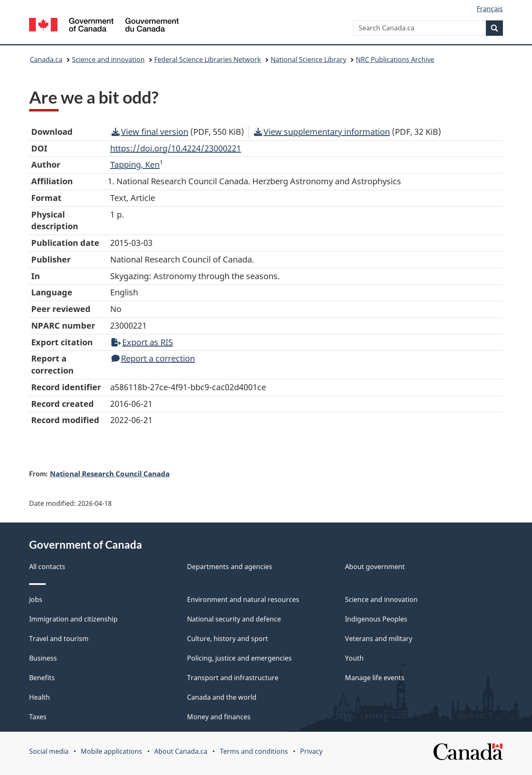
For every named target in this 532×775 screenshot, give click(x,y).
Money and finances (219, 717)
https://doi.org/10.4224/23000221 (176, 148)
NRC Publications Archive (395, 59)
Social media (49, 751)
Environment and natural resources (243, 599)
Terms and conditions (254, 751)
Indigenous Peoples (376, 619)
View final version (150, 132)
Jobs (36, 599)
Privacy (311, 751)
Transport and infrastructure (233, 678)
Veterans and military (379, 639)
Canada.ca (46, 59)
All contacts (47, 567)
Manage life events (375, 678)
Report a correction (153, 358)
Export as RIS (142, 342)
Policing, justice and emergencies (239, 658)
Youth (354, 658)
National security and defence (234, 619)
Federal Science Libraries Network (208, 59)
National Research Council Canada (110, 473)
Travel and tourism (59, 639)
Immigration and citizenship (73, 619)
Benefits (42, 678)
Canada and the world (222, 697)
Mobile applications (111, 751)
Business (43, 658)
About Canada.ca (181, 751)
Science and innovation (108, 59)
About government (375, 567)
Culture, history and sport (228, 639)
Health (39, 697)
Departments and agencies (230, 567)
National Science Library (308, 59)
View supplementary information (322, 132)
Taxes (38, 717)
